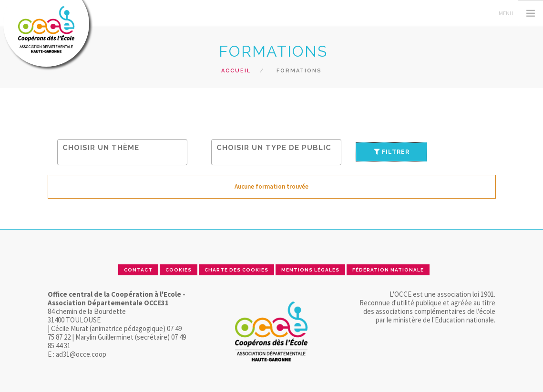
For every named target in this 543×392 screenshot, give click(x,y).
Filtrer (392, 152)
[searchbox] (125, 147)
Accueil (236, 71)
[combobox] (122, 152)
